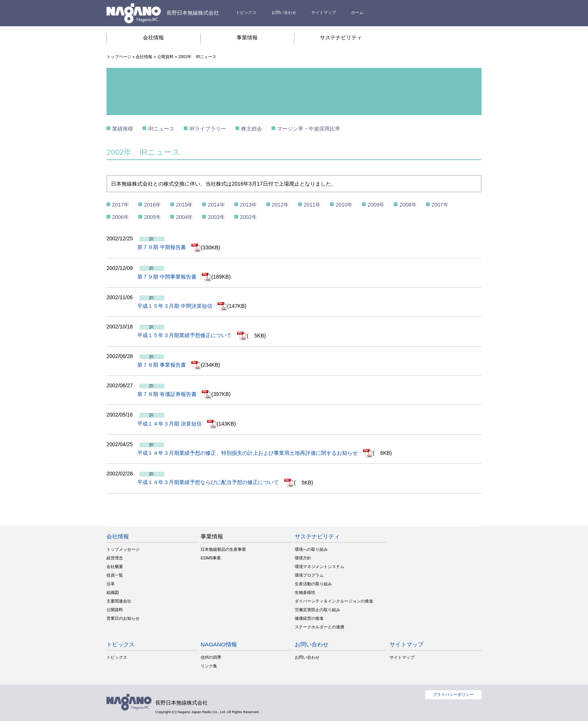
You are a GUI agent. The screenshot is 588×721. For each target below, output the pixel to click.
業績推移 (123, 129)
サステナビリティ (341, 37)
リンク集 (209, 666)
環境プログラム (309, 575)
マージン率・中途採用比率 (309, 129)
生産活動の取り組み (313, 584)
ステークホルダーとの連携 (319, 627)
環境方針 (303, 558)
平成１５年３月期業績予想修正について (192, 335)
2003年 (216, 217)
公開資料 (165, 57)
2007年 (440, 205)
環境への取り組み (311, 549)
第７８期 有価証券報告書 (174, 394)
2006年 (121, 217)
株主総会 (252, 129)
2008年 (408, 205)
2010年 (344, 205)
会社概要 (115, 567)
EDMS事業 (211, 558)
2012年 (280, 205)
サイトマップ (324, 12)
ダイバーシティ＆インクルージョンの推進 (334, 601)
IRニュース (161, 129)
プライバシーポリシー (453, 694)
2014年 (216, 205)
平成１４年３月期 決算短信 (177, 424)
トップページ (119, 57)
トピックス (246, 12)
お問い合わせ (284, 12)
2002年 (248, 217)
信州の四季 (211, 657)
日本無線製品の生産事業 (223, 549)
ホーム (357, 12)
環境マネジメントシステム (319, 567)
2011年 (312, 205)
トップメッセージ (123, 549)
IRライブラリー (208, 129)
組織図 (113, 592)
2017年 (121, 205)
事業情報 (247, 37)
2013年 (248, 205)
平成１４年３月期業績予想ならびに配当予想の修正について (216, 482)
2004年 (184, 217)
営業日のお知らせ (123, 618)
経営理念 (115, 558)
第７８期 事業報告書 (169, 365)
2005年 (152, 217)
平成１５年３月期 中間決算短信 (182, 306)
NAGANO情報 (219, 644)
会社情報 (153, 37)
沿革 (111, 584)
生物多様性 (305, 592)
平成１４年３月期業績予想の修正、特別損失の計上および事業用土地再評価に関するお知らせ (255, 453)
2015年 (184, 205)
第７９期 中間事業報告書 (174, 277)
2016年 (152, 205)
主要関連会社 (119, 601)
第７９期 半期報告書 (169, 247)
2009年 (376, 205)
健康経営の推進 (309, 618)
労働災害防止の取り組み (317, 610)
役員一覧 (115, 575)
